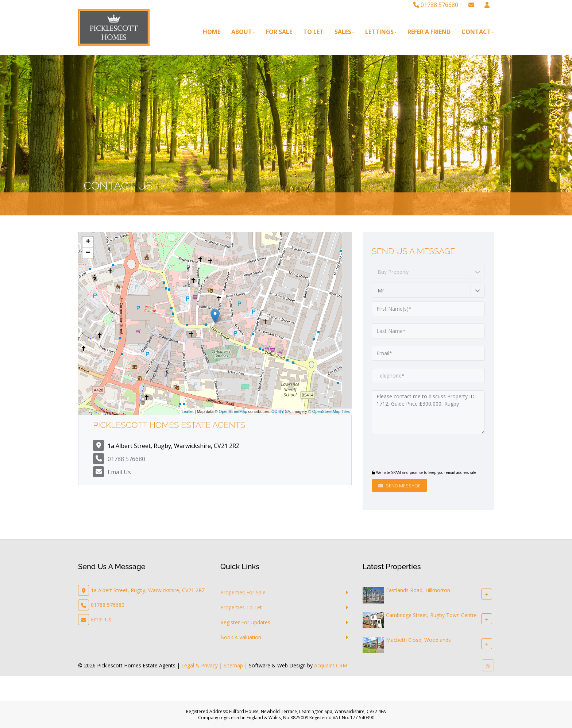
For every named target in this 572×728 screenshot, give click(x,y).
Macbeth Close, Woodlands (418, 640)
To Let (313, 32)
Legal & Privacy (200, 665)
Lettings (381, 32)
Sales (344, 32)
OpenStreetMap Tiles (331, 411)
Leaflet (188, 411)
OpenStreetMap (233, 411)
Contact (478, 32)
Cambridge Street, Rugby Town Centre (431, 615)
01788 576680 (436, 5)
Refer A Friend (429, 32)
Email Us (119, 472)
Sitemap (233, 665)
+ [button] (88, 242)
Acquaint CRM (331, 665)
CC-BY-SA (281, 411)
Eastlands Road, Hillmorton (418, 590)
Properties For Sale (243, 592)
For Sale (279, 32)
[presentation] (416, 453)
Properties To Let (241, 607)
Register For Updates (245, 622)
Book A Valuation (241, 637)
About (243, 32)
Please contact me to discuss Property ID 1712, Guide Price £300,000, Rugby (428, 412)
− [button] (88, 253)
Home (212, 32)
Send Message (399, 486)
